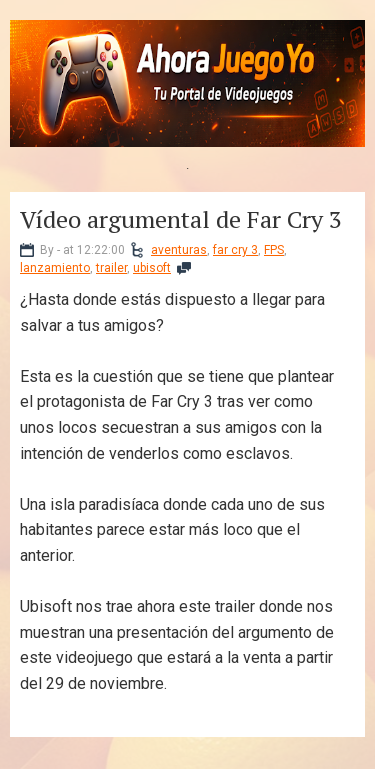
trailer (111, 268)
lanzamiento (55, 268)
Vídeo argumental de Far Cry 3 (181, 219)
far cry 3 (235, 250)
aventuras (179, 250)
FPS (274, 250)
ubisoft (152, 268)
